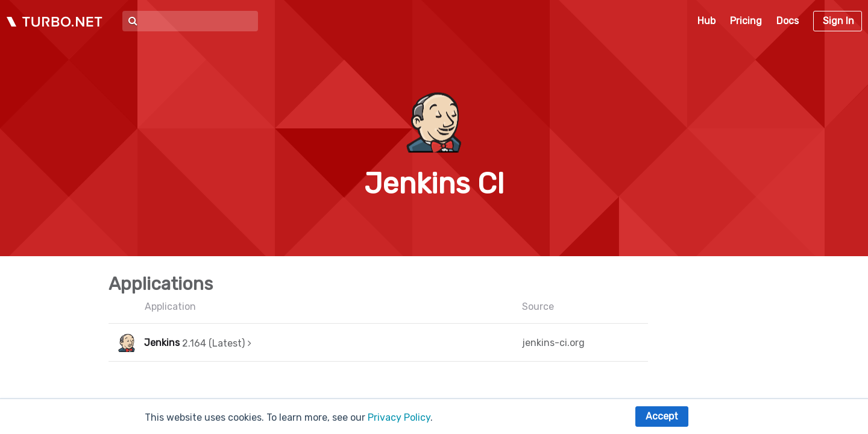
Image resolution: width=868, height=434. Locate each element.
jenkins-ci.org (553, 343)
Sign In (838, 21)
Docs (788, 21)
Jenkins (162, 343)
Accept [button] (662, 416)
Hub (706, 21)
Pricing (746, 21)
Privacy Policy (399, 417)
